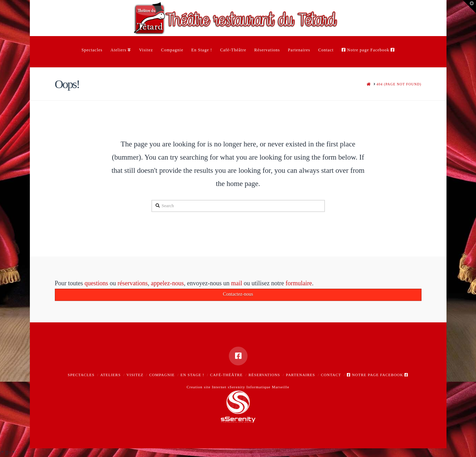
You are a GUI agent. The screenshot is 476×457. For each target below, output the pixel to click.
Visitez (135, 375)
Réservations (264, 375)
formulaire (299, 284)
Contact (331, 375)
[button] (469, 7)
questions (97, 284)
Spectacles (81, 375)
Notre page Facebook (378, 375)
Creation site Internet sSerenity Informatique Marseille (238, 387)
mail (236, 284)
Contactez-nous (238, 295)
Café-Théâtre (226, 375)
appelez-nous (168, 284)
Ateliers (111, 375)
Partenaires (301, 375)
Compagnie (162, 375)
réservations (133, 284)
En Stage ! (192, 375)
